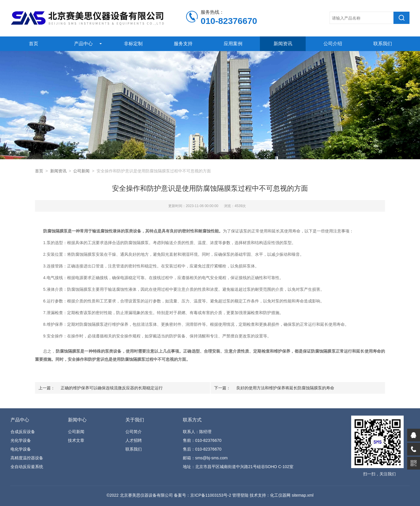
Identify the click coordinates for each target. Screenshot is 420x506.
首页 (34, 44)
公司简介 (134, 432)
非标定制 (133, 44)
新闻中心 (77, 420)
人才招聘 (134, 440)
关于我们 (135, 420)
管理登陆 (240, 495)
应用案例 (233, 44)
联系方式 (192, 420)
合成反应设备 (23, 432)
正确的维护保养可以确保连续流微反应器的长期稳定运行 (112, 388)
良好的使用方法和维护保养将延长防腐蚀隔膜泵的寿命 (285, 388)
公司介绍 (333, 44)
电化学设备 (21, 449)
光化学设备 (21, 440)
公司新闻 (81, 171)
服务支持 (183, 44)
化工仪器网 (280, 495)
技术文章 (76, 440)
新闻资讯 (283, 44)
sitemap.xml (303, 495)
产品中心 (83, 44)
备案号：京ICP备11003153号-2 (202, 495)
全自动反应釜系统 (27, 467)
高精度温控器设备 (27, 458)
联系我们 (383, 44)
